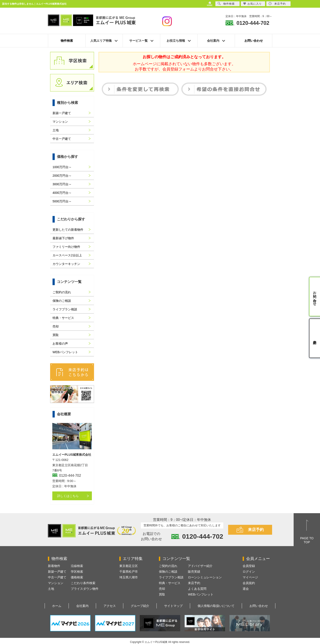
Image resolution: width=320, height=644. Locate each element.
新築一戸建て (62, 113)
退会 (246, 589)
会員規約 (249, 583)
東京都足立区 (129, 566)
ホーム (57, 606)
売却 (56, 326)
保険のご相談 (62, 301)
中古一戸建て (62, 139)
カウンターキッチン (66, 264)
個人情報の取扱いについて (216, 606)
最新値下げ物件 (63, 238)
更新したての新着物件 (68, 230)
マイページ (250, 577)
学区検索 (77, 572)
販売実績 (194, 572)
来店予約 (256, 530)
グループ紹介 (140, 606)
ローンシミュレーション (205, 577)
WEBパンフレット (65, 352)
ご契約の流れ (62, 292)
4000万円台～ (62, 193)
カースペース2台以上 (67, 255)
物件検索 (67, 41)
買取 (56, 335)
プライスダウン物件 (85, 589)
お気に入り (252, 4)
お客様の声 (60, 344)
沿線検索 (77, 566)
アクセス (110, 606)
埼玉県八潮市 (129, 577)
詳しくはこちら (68, 496)
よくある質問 (197, 589)
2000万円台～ (62, 176)
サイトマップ (173, 606)
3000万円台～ (62, 184)
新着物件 (54, 566)
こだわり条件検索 (83, 583)
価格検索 (77, 577)
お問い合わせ (254, 41)
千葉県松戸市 (129, 572)
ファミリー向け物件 (66, 247)
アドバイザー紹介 (200, 566)
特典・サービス (63, 318)
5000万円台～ (62, 201)
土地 (56, 130)
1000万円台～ (62, 167)
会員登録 (249, 566)
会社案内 (82, 606)
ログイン (249, 572)
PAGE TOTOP (307, 540)
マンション (60, 122)
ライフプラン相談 (65, 309)
